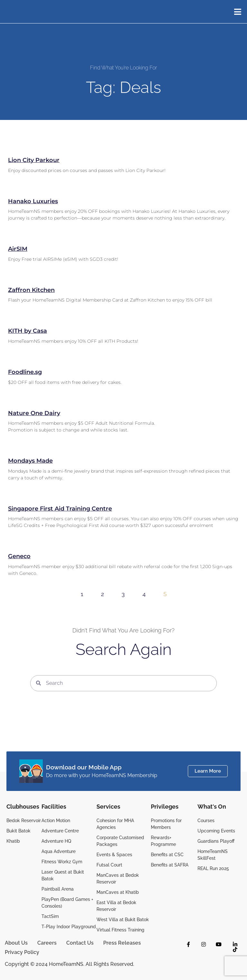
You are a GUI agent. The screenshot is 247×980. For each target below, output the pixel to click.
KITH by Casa (27, 331)
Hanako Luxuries (33, 201)
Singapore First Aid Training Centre (60, 509)
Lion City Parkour (34, 160)
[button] (241, 12)
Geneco (19, 556)
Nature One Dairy (34, 413)
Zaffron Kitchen (31, 290)
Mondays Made (30, 461)
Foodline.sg (25, 372)
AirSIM (18, 249)
